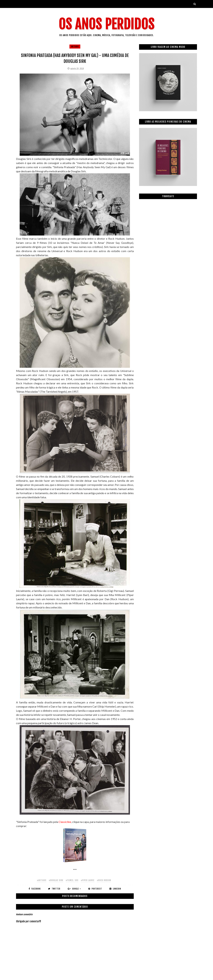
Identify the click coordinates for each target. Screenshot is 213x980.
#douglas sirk (56, 880)
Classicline (65, 822)
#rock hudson (104, 880)
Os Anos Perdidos (106, 24)
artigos (75, 47)
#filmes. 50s (72, 880)
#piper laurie (88, 880)
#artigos (42, 880)
